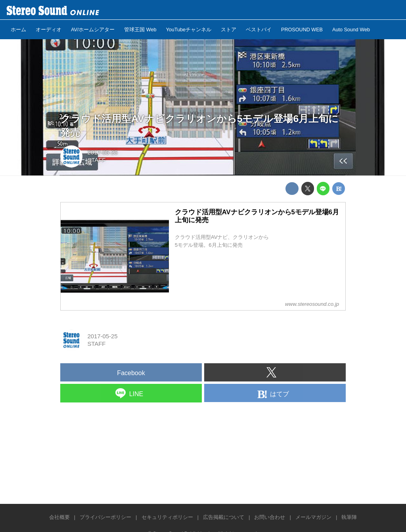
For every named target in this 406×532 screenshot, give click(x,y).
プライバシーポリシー (105, 517)
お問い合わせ (270, 517)
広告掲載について (224, 517)
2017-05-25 (102, 153)
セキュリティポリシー (167, 517)
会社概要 (59, 517)
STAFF (96, 160)
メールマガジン (313, 517)
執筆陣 (349, 517)
